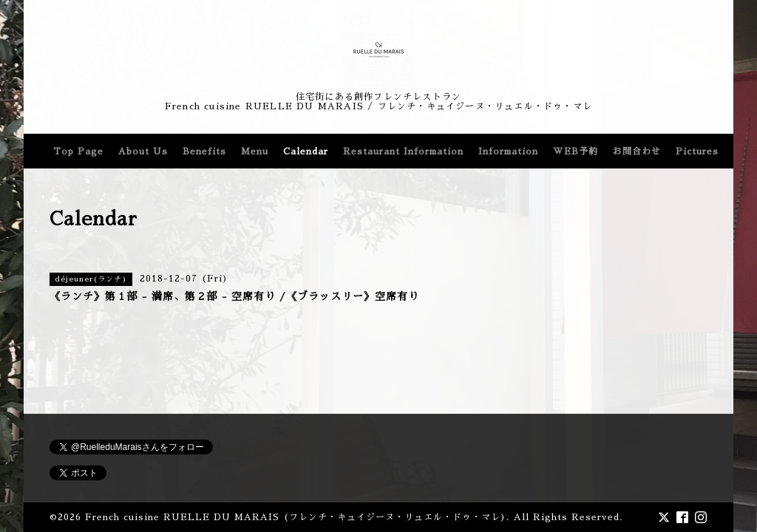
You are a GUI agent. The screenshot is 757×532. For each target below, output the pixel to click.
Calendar (306, 151)
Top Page (78, 151)
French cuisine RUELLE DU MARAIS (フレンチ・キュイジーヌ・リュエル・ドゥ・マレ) (296, 517)
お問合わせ (637, 151)
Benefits (204, 151)
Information (508, 151)
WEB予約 (576, 151)
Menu (255, 151)
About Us (143, 151)
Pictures (697, 151)
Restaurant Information (403, 151)
